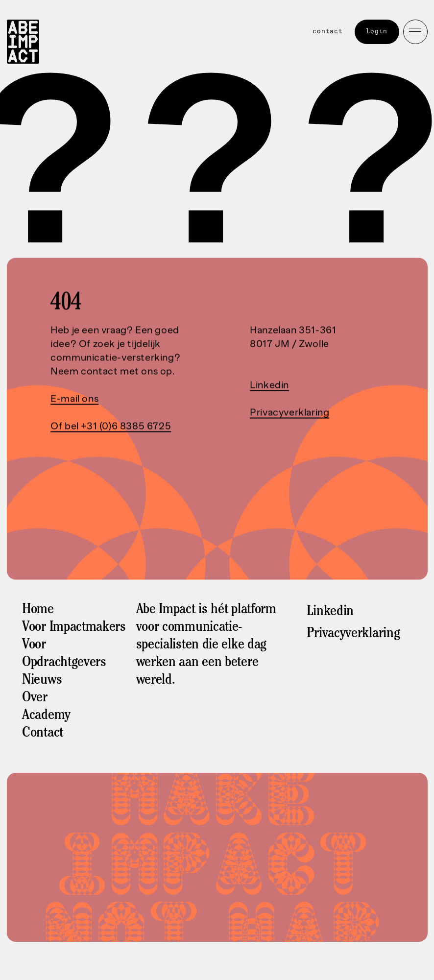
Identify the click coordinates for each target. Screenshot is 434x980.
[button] (415, 32)
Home (38, 610)
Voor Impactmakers (74, 628)
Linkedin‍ (269, 385)
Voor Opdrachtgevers (64, 654)
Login (377, 31)
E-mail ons (74, 399)
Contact (327, 31)
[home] (23, 43)
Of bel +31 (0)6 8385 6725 (111, 426)
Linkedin (330, 612)
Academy (46, 716)
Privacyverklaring (289, 412)
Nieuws (42, 681)
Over (35, 698)
